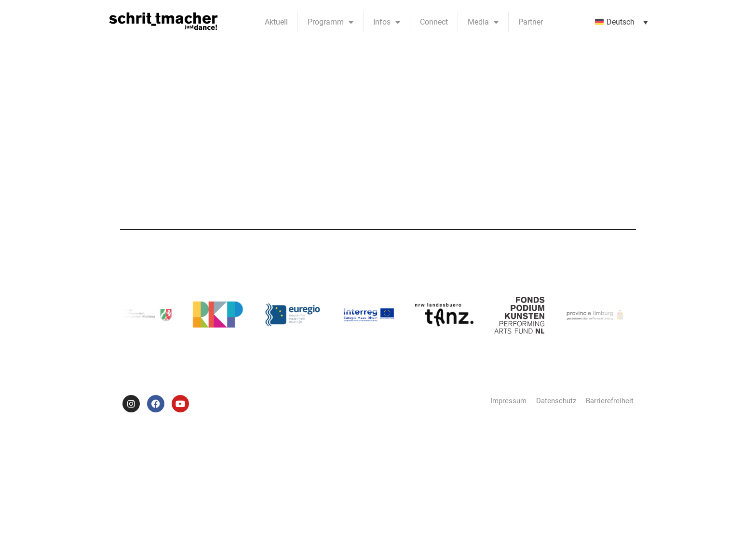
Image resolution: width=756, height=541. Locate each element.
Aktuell (276, 22)
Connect (434, 22)
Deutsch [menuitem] (621, 22)
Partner (531, 22)
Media (483, 22)
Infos (387, 22)
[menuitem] (621, 22)
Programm (331, 22)
